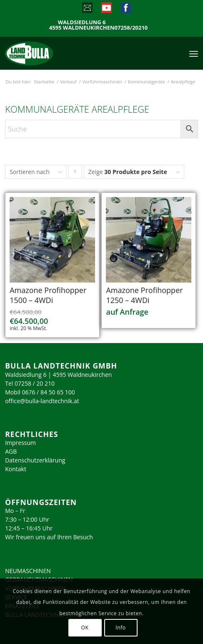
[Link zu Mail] (87, 10)
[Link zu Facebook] (125, 10)
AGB (11, 451)
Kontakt (16, 469)
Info (120, 628)
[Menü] (194, 53)
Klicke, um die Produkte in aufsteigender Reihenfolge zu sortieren (75, 174)
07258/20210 (131, 28)
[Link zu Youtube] (106, 10)
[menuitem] (194, 53)
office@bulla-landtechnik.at (42, 401)
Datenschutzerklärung (35, 460)
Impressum (20, 443)
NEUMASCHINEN (28, 571)
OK (85, 628)
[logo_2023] (47, 53)
